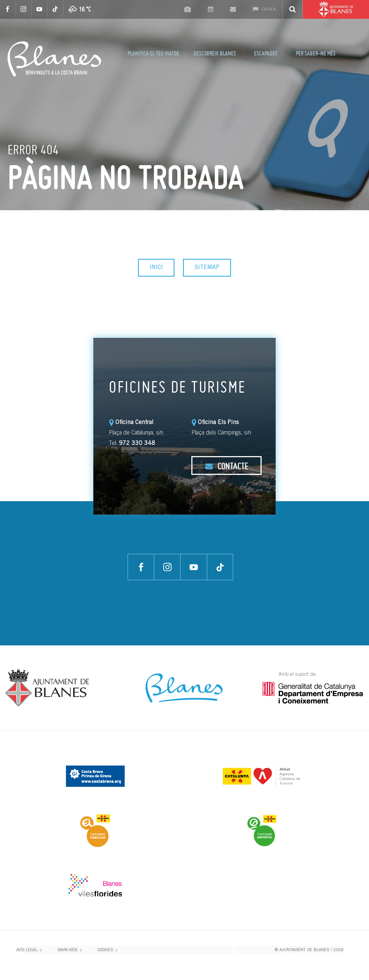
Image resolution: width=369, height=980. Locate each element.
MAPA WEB (68, 950)
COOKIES (105, 950)
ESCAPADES (266, 53)
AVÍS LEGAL (27, 950)
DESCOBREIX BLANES (215, 53)
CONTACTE (227, 466)
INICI (156, 268)
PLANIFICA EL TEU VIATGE (153, 53)
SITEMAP (207, 268)
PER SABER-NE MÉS (316, 53)
